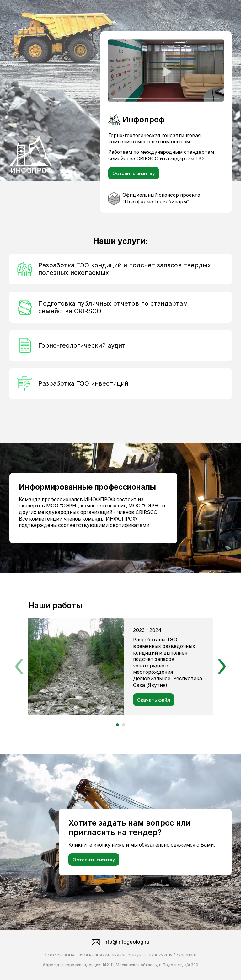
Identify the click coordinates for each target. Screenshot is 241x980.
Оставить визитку (134, 173)
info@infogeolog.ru (120, 942)
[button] (19, 667)
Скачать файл (154, 700)
